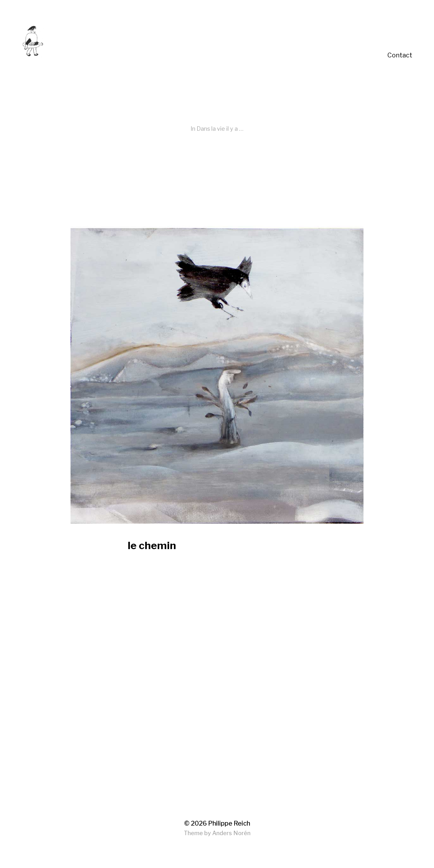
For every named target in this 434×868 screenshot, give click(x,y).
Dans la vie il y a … (220, 129)
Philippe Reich (229, 823)
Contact (400, 55)
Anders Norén (231, 833)
